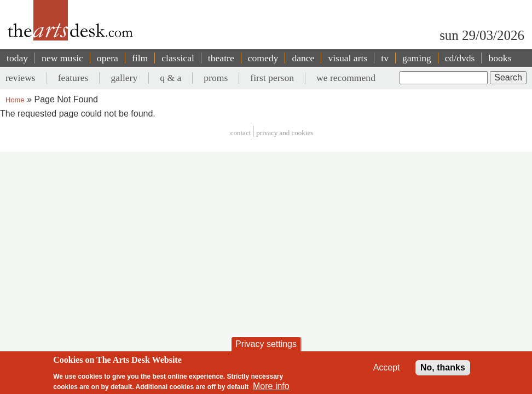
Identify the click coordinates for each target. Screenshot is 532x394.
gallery (124, 78)
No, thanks (443, 367)
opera (108, 58)
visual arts (348, 58)
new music (62, 58)
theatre (221, 58)
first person (272, 78)
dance (303, 58)
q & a (170, 78)
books (500, 58)
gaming (417, 58)
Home (15, 100)
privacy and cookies (285, 133)
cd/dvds (460, 58)
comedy (263, 58)
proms (216, 78)
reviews (21, 78)
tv (385, 58)
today (17, 58)
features (73, 78)
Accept (387, 367)
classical (178, 58)
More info (271, 386)
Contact (241, 133)
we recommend (346, 78)
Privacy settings (266, 344)
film (140, 58)
